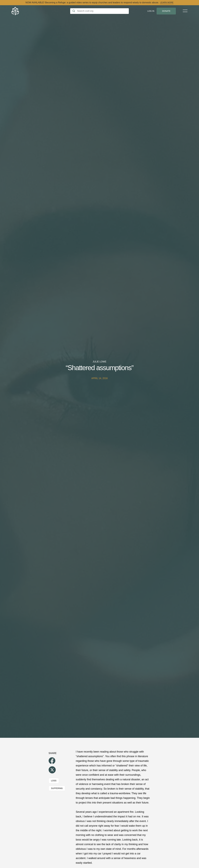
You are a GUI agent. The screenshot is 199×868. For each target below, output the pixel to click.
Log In (151, 11)
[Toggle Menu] (185, 11)
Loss (54, 781)
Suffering (57, 788)
